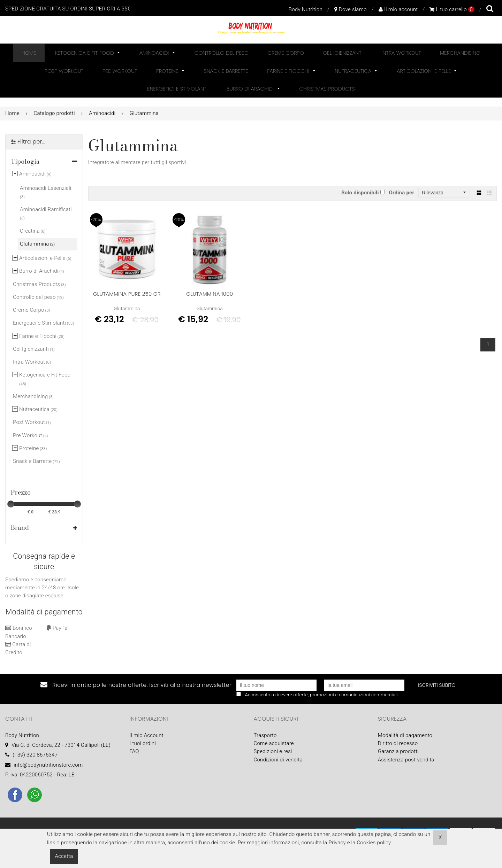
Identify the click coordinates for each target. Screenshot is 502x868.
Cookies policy (374, 843)
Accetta (64, 856)
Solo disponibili (360, 193)
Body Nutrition (306, 9)
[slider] (11, 504)
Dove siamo (351, 9)
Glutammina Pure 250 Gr (127, 294)
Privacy (337, 843)
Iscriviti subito (437, 685)
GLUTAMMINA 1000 (210, 294)
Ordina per (401, 193)
